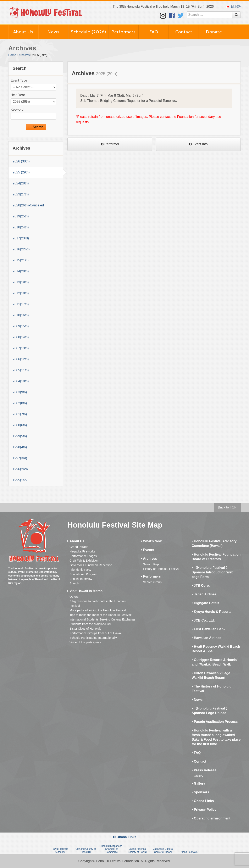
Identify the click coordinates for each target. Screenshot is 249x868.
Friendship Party (80, 570)
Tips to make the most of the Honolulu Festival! (101, 615)
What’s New (151, 541)
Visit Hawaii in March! (86, 591)
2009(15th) (21, 326)
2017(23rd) (21, 238)
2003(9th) (20, 392)
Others (74, 597)
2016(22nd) (21, 249)
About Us (23, 32)
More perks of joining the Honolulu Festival (98, 610)
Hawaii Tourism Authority (60, 850)
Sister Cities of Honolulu (85, 629)
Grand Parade (79, 547)
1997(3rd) (20, 458)
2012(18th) (21, 293)
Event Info (198, 144)
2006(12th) (21, 359)
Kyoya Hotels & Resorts (212, 612)
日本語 (233, 7)
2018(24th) (21, 227)
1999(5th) (20, 436)
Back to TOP (227, 507)
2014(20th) (21, 271)
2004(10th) (21, 381)
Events (147, 550)
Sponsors (200, 792)
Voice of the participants (85, 642)
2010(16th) (21, 315)
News (54, 32)
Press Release (204, 770)
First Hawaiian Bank (209, 629)
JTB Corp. (201, 586)
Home (12, 55)
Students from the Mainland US (90, 624)
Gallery (199, 776)
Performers (124, 32)
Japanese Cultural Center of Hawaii (163, 850)
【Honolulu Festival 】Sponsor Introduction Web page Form (213, 572)
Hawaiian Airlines (206, 638)
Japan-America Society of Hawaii (137, 850)
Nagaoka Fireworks (82, 551)
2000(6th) (20, 425)
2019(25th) (21, 216)
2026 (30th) (21, 161)
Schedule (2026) (88, 32)
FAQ (154, 32)
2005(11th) (21, 370)
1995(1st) (20, 480)
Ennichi (74, 583)
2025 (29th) (21, 172)
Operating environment (211, 818)
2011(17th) (21, 304)
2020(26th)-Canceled (28, 205)
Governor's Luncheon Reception (91, 565)
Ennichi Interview (81, 579)
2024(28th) (21, 183)
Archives (24, 55)
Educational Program (83, 574)
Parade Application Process (215, 722)
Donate (214, 32)
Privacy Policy (204, 810)
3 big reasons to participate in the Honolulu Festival (98, 603)
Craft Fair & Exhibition (84, 561)
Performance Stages (83, 556)
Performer (110, 144)
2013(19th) (21, 282)
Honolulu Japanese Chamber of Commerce (112, 849)
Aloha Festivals (189, 852)
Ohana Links (203, 801)
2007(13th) (21, 348)
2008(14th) (21, 337)
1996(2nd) (20, 469)
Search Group (152, 582)
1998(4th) (20, 447)
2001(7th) (20, 414)
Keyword (17, 109)
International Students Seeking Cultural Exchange (103, 619)
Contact (184, 32)
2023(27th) (21, 194)
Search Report (153, 564)
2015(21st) (21, 260)
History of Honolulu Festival (161, 569)
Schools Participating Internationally (93, 638)
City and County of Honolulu (86, 850)
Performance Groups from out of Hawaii (96, 633)
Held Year (18, 95)
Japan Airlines (204, 594)
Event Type (19, 80)
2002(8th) (20, 403)
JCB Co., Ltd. (203, 620)
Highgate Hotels (205, 603)
